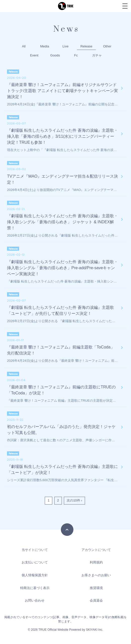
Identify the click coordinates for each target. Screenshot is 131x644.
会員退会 (96, 600)
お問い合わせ (35, 600)
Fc (76, 55)
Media (45, 46)
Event (34, 55)
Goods (55, 55)
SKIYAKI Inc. (95, 630)
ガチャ (97, 55)
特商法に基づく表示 (35, 588)
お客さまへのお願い (96, 575)
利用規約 (96, 562)
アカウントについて (96, 550)
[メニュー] (125, 6)
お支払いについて (35, 562)
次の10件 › (74, 500)
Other (107, 46)
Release (86, 46)
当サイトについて (35, 550)
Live (66, 46)
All (24, 46)
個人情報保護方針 (35, 575)
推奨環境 (96, 588)
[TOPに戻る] (67, 530)
